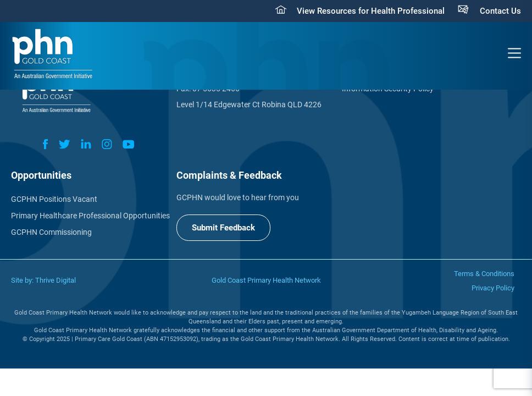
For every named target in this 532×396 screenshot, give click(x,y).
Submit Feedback (223, 228)
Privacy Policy (493, 288)
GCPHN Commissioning (51, 232)
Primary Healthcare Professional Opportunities (90, 216)
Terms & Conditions (484, 274)
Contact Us (500, 11)
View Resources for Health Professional (371, 11)
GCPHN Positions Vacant (54, 199)
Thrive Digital (56, 280)
